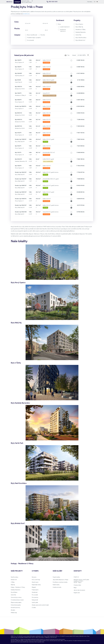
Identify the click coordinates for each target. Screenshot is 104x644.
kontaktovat (26, 14)
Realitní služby (56, 585)
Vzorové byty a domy (16, 597)
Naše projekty (17, 571)
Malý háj (13, 585)
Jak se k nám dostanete (79, 590)
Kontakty (90, 2)
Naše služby (57, 571)
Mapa (75, 588)
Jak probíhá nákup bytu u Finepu (60, 580)
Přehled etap (14, 613)
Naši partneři (35, 600)
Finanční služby (56, 577)
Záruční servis (35, 582)
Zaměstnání (35, 592)
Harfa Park (13, 595)
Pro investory (35, 597)
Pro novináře (35, 595)
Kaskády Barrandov (16, 590)
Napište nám (77, 593)
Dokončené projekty (16, 605)
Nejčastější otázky (36, 585)
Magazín (34, 587)
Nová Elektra (14, 592)
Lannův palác (35, 603)
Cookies (34, 608)
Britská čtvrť (14, 580)
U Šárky (13, 582)
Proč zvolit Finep (36, 580)
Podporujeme (35, 590)
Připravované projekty (16, 603)
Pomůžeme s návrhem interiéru (60, 582)
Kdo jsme (34, 577)
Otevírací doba (77, 585)
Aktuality (13, 610)
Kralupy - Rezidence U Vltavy (18, 587)
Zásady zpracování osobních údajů (40, 605)
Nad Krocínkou (15, 577)
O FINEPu (35, 571)
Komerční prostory (15, 608)
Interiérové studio (57, 587)
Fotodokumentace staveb (17, 600)
